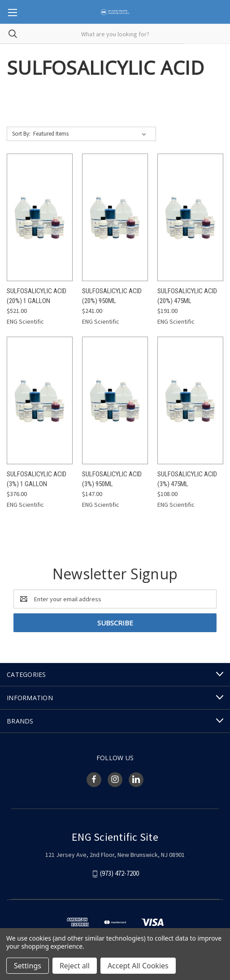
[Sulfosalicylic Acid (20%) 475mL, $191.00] (190, 217)
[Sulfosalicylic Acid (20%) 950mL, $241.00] (115, 217)
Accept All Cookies (138, 966)
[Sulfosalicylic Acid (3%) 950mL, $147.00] (115, 400)
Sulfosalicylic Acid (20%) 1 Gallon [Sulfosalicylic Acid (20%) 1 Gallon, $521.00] (37, 296)
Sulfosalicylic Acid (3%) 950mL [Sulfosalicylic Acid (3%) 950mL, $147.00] (112, 479)
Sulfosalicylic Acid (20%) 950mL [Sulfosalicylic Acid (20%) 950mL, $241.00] (112, 296)
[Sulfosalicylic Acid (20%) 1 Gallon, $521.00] (40, 217)
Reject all (75, 966)
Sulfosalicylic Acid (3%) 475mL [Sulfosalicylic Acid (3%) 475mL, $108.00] (187, 479)
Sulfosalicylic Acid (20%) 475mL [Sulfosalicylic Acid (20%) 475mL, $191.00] (187, 296)
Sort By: (21, 134)
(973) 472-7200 (119, 873)
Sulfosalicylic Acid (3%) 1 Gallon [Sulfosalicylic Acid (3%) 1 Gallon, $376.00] (37, 479)
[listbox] (91, 134)
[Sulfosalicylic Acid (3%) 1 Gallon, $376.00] (40, 400)
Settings (28, 966)
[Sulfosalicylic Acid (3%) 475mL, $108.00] (190, 400)
